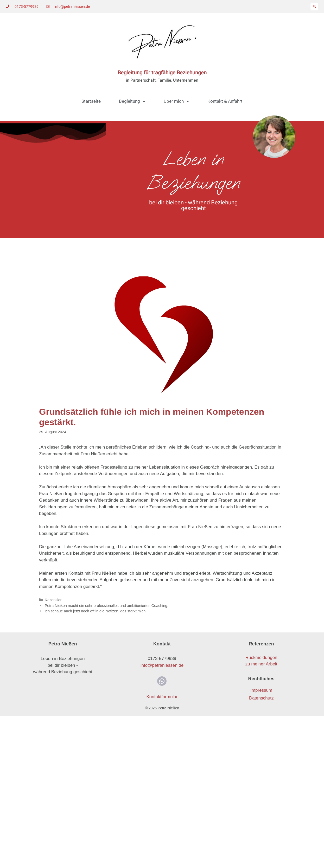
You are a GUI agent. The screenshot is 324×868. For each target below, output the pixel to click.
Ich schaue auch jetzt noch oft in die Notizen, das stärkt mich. (96, 611)
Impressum (261, 690)
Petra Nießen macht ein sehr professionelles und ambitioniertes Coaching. (107, 606)
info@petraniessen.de (162, 665)
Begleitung (132, 101)
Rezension (54, 600)
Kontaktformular (162, 697)
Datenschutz (261, 698)
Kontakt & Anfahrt (225, 101)
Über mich (176, 101)
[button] (314, 7)
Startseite (91, 101)
